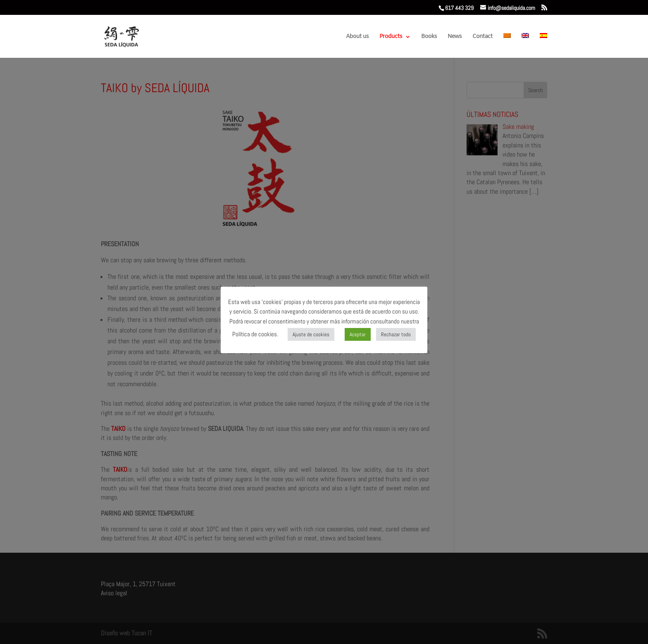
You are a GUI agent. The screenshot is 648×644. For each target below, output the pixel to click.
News (455, 37)
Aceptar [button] (358, 334)
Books (429, 37)
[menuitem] (507, 45)
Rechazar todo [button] (396, 334)
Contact (482, 37)
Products (391, 37)
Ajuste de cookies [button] (311, 334)
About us (357, 37)
